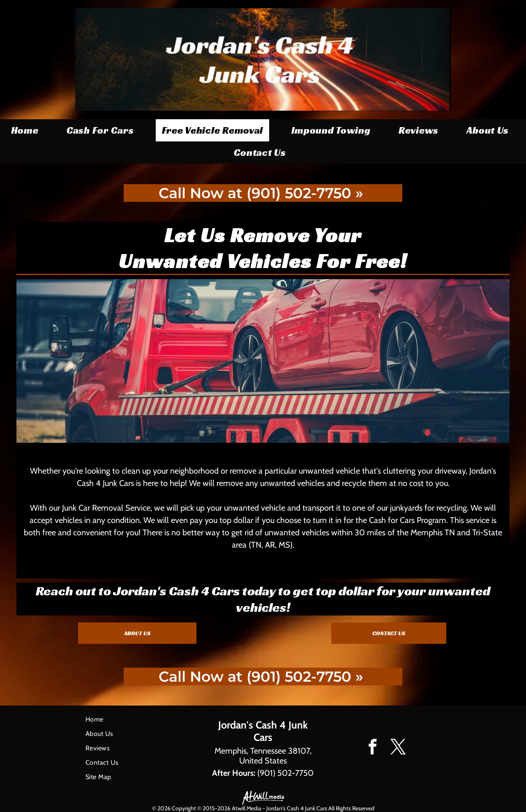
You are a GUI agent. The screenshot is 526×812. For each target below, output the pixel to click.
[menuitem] (28, 130)
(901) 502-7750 (285, 773)
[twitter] (398, 748)
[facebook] (373, 748)
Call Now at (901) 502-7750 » (261, 193)
